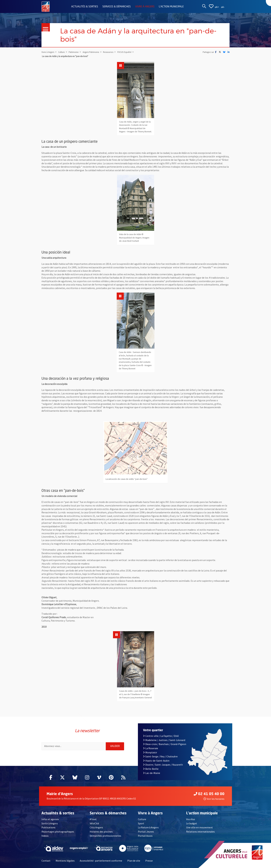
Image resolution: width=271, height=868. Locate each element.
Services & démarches (117, 7)
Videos (45, 836)
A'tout (93, 819)
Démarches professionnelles (105, 836)
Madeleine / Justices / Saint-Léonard (164, 740)
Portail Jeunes (146, 832)
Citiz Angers (96, 827)
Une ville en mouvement (199, 827)
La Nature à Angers (148, 827)
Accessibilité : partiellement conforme (101, 861)
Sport (141, 823)
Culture (142, 819)
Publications (48, 827)
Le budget (192, 823)
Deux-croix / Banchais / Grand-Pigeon (165, 744)
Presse (149, 861)
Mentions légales (65, 861)
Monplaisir (150, 752)
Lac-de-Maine (152, 773)
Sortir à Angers (50, 823)
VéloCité (94, 823)
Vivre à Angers (145, 7)
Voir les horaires (214, 799)
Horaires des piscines (101, 832)
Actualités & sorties (85, 7)
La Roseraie (151, 748)
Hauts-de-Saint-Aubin (156, 761)
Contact (46, 861)
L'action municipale (171, 7)
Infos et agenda (50, 819)
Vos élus (191, 819)
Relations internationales (200, 832)
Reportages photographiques (58, 832)
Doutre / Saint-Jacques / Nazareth (163, 765)
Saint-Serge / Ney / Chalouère (160, 756)
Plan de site (134, 861)
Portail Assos (145, 836)
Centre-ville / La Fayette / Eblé (161, 736)
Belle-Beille (151, 769)
